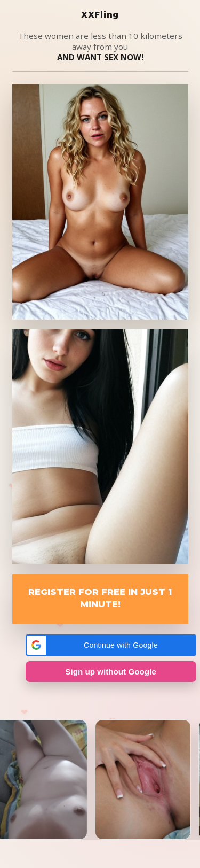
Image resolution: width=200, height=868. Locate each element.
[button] (111, 645)
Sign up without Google (110, 672)
